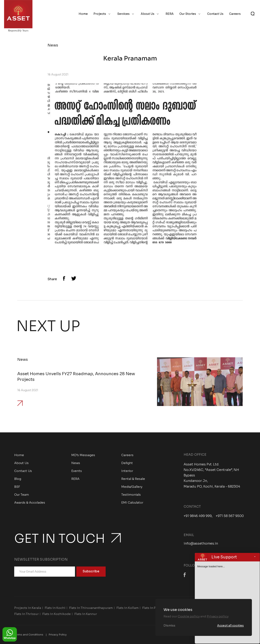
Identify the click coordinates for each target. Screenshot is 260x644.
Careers (235, 14)
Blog (18, 479)
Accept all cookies (230, 626)
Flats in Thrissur (26, 614)
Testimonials (131, 495)
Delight (127, 463)
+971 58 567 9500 (230, 516)
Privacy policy (218, 616)
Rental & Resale (133, 479)
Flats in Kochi (55, 608)
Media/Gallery (132, 487)
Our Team (22, 495)
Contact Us (215, 14)
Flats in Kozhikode (56, 614)
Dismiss (169, 626)
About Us (148, 14)
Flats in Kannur (86, 614)
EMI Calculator (132, 502)
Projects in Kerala (28, 608)
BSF (17, 487)
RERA (170, 14)
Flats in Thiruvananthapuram (91, 608)
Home (83, 14)
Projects (100, 14)
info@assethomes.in (201, 543)
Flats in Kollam (127, 608)
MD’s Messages (83, 455)
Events (77, 471)
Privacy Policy (58, 635)
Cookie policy (189, 616)
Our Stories (188, 14)
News (76, 463)
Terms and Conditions (29, 635)
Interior (127, 471)
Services (123, 14)
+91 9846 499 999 (198, 516)
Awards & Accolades (30, 502)
